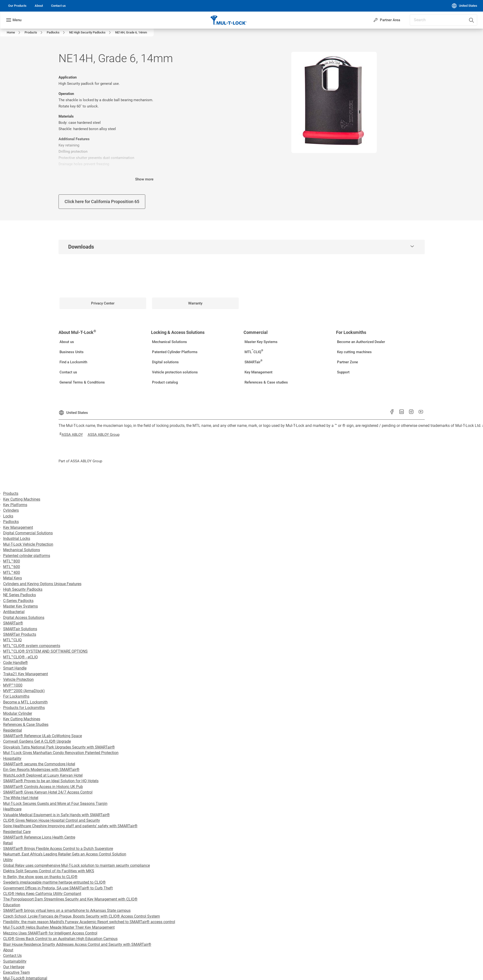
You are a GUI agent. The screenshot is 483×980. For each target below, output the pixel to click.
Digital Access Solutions (24, 618)
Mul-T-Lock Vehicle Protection (28, 544)
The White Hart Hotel (21, 798)
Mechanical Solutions (22, 550)
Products (11, 493)
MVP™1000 (13, 685)
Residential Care (17, 832)
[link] (17, 6)
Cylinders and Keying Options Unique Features (42, 584)
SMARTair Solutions (20, 629)
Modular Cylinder (18, 713)
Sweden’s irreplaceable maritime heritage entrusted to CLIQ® (54, 882)
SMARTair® (13, 623)
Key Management (18, 527)
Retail (8, 843)
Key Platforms (15, 505)
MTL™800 (12, 561)
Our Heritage (14, 967)
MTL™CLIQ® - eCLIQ (20, 657)
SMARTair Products (20, 634)
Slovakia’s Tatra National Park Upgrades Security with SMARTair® (59, 747)
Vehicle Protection (18, 679)
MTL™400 (12, 573)
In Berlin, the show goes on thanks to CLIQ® (40, 877)
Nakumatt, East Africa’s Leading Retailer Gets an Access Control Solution (65, 854)
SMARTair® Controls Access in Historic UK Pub (43, 787)
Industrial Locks (17, 539)
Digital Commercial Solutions (28, 533)
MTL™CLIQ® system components (32, 646)
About (8, 950)
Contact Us (12, 956)
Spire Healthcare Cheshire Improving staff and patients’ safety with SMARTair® (70, 826)
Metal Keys (13, 578)
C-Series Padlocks (18, 601)
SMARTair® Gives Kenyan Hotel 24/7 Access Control (48, 792)
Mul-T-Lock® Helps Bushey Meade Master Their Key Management (59, 927)
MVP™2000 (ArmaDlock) (24, 691)
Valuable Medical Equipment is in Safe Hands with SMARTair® (56, 815)
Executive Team (17, 972)
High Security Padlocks (23, 589)
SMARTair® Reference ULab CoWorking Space (43, 736)
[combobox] (443, 20)
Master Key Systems (20, 606)
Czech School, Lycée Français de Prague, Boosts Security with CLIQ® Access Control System (82, 916)
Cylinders (11, 510)
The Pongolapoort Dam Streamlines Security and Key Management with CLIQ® (70, 899)
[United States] (464, 6)
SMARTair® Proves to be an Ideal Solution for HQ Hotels (51, 781)
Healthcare (12, 809)
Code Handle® (16, 663)
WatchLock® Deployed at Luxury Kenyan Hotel (43, 775)
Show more (144, 179)
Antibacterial (14, 612)
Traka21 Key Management (26, 674)
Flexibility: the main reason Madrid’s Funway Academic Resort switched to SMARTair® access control (89, 922)
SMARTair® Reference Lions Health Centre (39, 837)
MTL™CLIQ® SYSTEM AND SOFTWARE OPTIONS (45, 651)
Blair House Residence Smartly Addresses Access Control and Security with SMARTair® (77, 944)
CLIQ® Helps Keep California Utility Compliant (42, 894)
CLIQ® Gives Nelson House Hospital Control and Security (52, 820)
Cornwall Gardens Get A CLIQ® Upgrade (37, 741)
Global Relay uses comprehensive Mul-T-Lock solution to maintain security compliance (76, 865)
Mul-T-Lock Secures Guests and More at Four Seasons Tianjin (55, 804)
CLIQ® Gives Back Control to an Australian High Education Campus (60, 939)
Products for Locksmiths (24, 708)
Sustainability (15, 961)
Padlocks (11, 522)
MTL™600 (12, 567)
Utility (8, 860)
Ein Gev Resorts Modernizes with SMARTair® (41, 770)
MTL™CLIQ (12, 640)
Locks (8, 516)
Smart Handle (15, 668)
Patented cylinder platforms (27, 556)
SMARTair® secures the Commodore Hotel (39, 764)
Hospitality (12, 758)
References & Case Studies (26, 725)
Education (12, 905)
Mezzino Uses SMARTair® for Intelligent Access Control (50, 933)
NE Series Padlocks (20, 595)
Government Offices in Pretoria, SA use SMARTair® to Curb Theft (58, 888)
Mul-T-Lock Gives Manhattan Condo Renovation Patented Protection (61, 753)
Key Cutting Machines (22, 499)
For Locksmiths (16, 696)
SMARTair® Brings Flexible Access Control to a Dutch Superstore (58, 849)
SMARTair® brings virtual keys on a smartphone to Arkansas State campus (67, 910)
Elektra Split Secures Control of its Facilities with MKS (49, 871)
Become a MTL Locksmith (25, 702)
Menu (17, 20)
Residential (13, 730)
